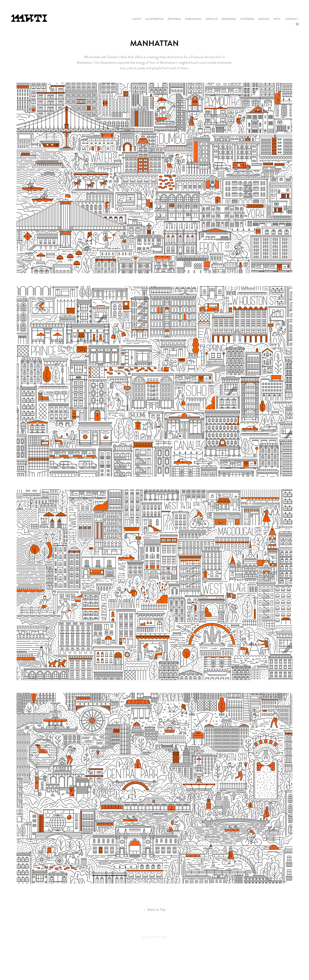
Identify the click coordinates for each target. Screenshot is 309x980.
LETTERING (247, 19)
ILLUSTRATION (154, 19)
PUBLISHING (193, 19)
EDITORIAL (175, 19)
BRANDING (229, 19)
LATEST (137, 19)
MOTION (264, 19)
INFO (277, 19)
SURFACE (212, 19)
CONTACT (291, 19)
